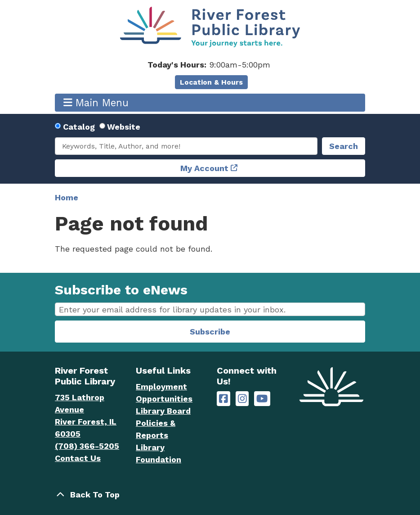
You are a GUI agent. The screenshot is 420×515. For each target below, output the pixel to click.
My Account (204, 168)
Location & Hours (211, 82)
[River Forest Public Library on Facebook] (223, 399)
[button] (209, 65)
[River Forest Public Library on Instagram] (242, 399)
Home (67, 197)
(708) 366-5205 (87, 446)
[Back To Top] (210, 495)
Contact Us (78, 458)
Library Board (163, 411)
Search (344, 146)
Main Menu (96, 102)
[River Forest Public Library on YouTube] (262, 399)
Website (124, 127)
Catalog (79, 127)
